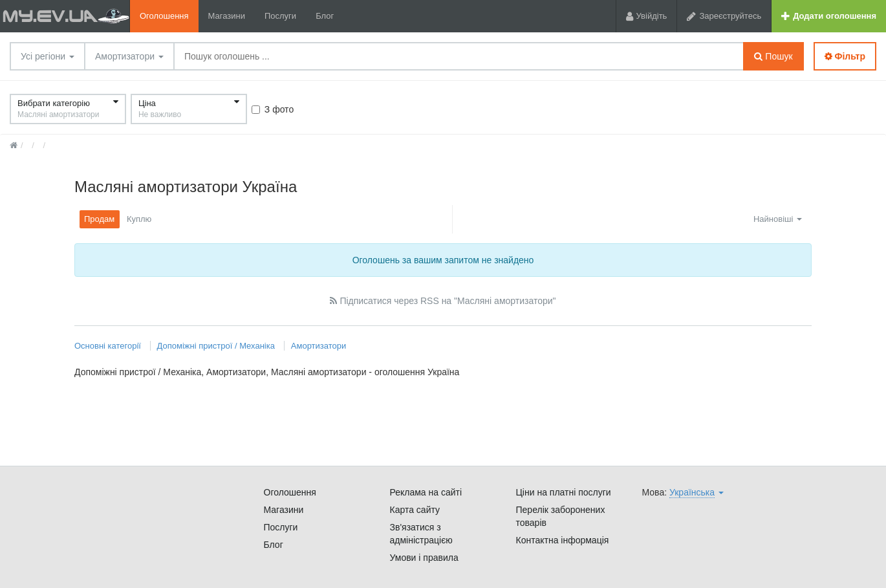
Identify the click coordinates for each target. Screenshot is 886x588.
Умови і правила (424, 558)
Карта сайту (415, 510)
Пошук (773, 56)
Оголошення (164, 16)
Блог (325, 16)
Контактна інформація (563, 540)
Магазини (227, 16)
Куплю (139, 219)
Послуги (280, 16)
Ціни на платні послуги (564, 492)
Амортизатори (129, 56)
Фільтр (845, 56)
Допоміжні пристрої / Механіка (216, 346)
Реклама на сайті (426, 492)
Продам (99, 219)
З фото (273, 109)
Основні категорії (109, 346)
